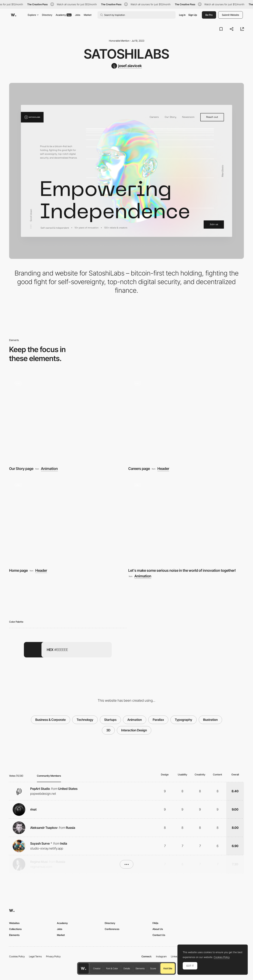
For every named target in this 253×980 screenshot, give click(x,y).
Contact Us (159, 935)
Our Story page (21, 469)
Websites (14, 923)
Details (127, 968)
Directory (47, 15)
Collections (15, 929)
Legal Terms (35, 956)
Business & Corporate (51, 720)
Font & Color (112, 968)
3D (108, 730)
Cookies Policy (17, 956)
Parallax (158, 720)
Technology (85, 720)
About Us (158, 929)
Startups (110, 720)
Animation (49, 469)
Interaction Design (134, 730)
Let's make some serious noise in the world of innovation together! (182, 570)
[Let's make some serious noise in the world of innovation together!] (186, 520)
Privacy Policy (53, 956)
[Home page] (67, 520)
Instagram (161, 956)
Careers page (139, 469)
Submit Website (231, 15)
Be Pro (209, 15)
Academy (64, 15)
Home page (18, 570)
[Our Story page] (67, 419)
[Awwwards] (14, 15)
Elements (140, 968)
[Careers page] (186, 419)
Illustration (210, 720)
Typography (184, 720)
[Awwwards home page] (83, 968)
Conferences (112, 929)
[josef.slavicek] (127, 66)
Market (88, 15)
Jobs (78, 15)
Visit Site (168, 968)
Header (163, 469)
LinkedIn (175, 956)
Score (153, 968)
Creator (97, 968)
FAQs (155, 923)
